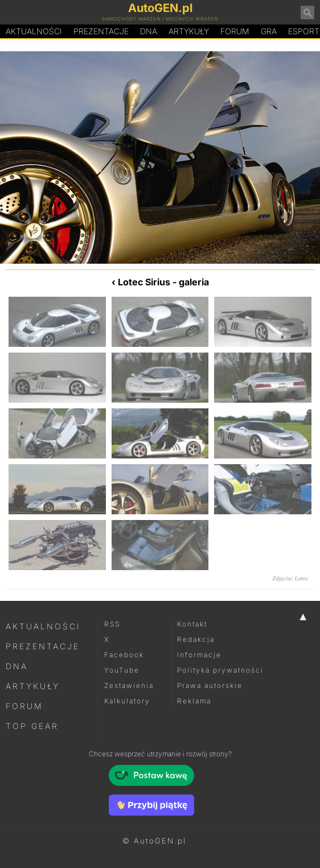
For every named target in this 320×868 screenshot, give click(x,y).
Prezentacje (101, 31)
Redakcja (196, 639)
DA (149, 31)
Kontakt (192, 624)
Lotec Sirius (144, 282)
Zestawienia (129, 685)
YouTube (122, 670)
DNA (17, 666)
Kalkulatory (127, 701)
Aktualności (34, 31)
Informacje (199, 655)
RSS (112, 624)
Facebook (124, 655)
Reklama (194, 701)
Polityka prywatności (220, 670)
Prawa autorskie (210, 685)
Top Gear (32, 726)
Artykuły (189, 31)
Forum (235, 31)
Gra (269, 31)
